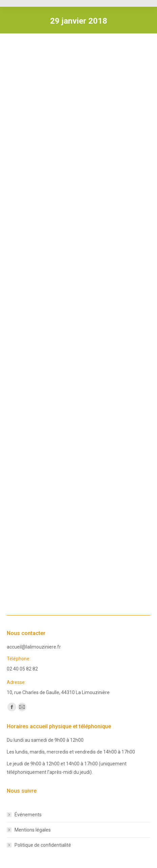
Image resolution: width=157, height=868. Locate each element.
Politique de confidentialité (43, 845)
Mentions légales (33, 830)
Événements (28, 815)
